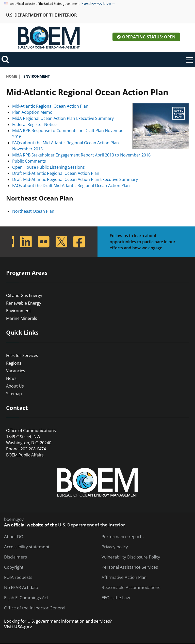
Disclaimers (15, 557)
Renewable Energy (24, 303)
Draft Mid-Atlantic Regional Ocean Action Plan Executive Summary (75, 179)
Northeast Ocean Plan (33, 211)
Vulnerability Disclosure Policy (131, 557)
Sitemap (14, 394)
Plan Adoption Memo (32, 112)
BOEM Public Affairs (25, 455)
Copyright (14, 567)
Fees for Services (22, 355)
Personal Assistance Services (130, 567)
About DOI (14, 537)
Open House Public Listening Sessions (48, 167)
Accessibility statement (27, 547)
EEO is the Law (116, 598)
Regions (14, 363)
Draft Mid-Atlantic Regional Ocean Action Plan (56, 173)
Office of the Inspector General (35, 608)
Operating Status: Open (149, 37)
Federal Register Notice (34, 124)
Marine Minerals (22, 318)
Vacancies (16, 371)
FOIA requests (18, 577)
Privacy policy (115, 547)
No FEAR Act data (21, 588)
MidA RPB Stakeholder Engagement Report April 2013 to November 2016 (81, 155)
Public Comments (29, 161)
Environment (19, 311)
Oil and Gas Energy (24, 295)
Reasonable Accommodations (131, 588)
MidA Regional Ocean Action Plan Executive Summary (63, 118)
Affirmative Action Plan (124, 577)
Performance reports (123, 537)
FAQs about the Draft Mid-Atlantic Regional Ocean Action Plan (71, 185)
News (11, 378)
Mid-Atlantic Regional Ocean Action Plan (50, 106)
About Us (15, 386)
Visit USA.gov (18, 627)
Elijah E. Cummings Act (26, 598)
